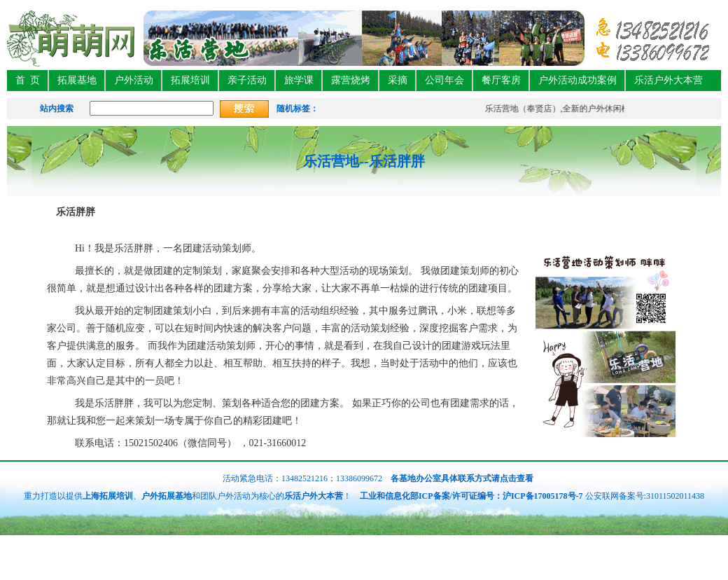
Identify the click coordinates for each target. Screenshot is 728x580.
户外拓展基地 (167, 496)
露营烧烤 (351, 80)
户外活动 (134, 80)
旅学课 (299, 80)
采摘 (398, 80)
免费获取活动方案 (687, 564)
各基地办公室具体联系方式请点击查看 (461, 478)
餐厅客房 (501, 80)
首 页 (28, 80)
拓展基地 (77, 80)
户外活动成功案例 (577, 80)
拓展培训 (190, 80)
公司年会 (444, 80)
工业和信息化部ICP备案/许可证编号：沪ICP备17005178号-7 (471, 496)
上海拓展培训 (108, 496)
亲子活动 (247, 80)
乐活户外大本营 (668, 80)
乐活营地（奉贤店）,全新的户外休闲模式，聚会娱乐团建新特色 (604, 109)
